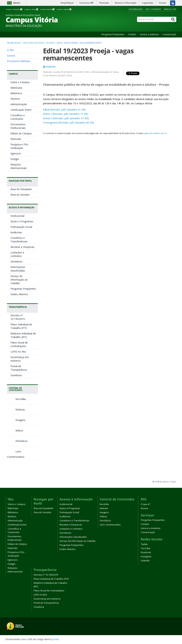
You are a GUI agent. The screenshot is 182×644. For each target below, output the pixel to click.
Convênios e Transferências (19, 240)
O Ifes (10, 50)
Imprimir (49, 67)
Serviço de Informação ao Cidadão (19, 280)
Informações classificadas (18, 269)
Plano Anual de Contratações (19, 344)
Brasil (17, 3)
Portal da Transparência (19, 368)
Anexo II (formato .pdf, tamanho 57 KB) (66, 118)
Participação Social (21, 227)
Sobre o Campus (20, 82)
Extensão (16, 139)
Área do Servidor (20, 195)
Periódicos (17, 441)
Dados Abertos (19, 294)
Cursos (11, 55)
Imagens (16, 420)
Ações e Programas (22, 221)
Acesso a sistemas (149, 34)
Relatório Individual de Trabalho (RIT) (23, 335)
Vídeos (15, 430)
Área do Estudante (21, 189)
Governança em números (20, 359)
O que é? (146, 504)
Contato (132, 34)
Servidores (17, 261)
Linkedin (145, 561)
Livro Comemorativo (110, 525)
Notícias (16, 410)
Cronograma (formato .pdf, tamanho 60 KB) (69, 123)
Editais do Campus (21, 133)
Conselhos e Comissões (18, 117)
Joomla (55, 639)
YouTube (146, 548)
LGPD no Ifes (18, 352)
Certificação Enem (21, 110)
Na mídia (16, 399)
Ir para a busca (48, 9)
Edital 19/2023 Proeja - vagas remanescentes (88, 54)
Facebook (146, 552)
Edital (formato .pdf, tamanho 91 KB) (64, 110)
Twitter (144, 544)
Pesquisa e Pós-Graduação (20, 146)
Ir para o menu (31, 9)
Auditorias (16, 232)
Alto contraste (153, 9)
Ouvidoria (16, 375)
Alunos (50, 43)
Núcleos (15, 99)
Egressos (16, 153)
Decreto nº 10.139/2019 (18, 317)
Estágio (15, 159)
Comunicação (169, 34)
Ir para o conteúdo (14, 9)
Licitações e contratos (17, 254)
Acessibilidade (136, 9)
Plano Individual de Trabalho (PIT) (21, 326)
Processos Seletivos (34, 43)
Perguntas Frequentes (113, 34)
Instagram (146, 556)
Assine (144, 508)
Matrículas (16, 88)
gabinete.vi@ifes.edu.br (156, 133)
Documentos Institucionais (18, 126)
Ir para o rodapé (64, 9)
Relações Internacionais (19, 166)
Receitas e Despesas (22, 247)
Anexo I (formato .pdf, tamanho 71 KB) (66, 114)
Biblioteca (16, 93)
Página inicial (14, 43)
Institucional (17, 216)
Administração (19, 104)
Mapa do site (170, 9)
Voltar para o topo (164, 481)
